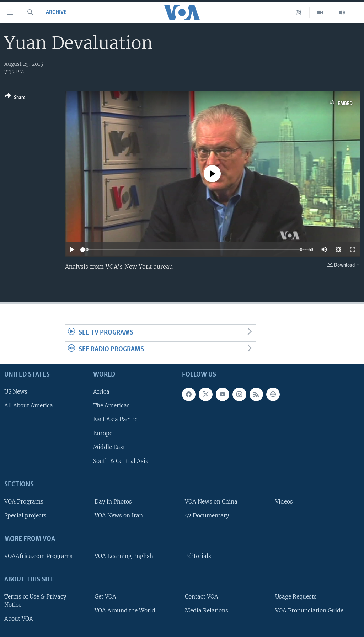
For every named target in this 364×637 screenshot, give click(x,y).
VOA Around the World (125, 610)
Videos (284, 502)
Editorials (198, 556)
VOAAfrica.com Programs (38, 556)
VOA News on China (211, 502)
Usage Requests (296, 597)
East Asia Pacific (115, 419)
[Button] (15, 98)
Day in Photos (113, 502)
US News (16, 392)
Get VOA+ (107, 597)
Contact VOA (202, 597)
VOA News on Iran (119, 515)
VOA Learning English (124, 556)
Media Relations (207, 610)
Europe (103, 433)
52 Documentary (207, 515)
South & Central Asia (121, 461)
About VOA (19, 619)
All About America (29, 406)
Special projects (25, 515)
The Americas (111, 406)
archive (56, 12)
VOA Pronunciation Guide (309, 610)
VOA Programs (24, 502)
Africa (101, 392)
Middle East (109, 447)
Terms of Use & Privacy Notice (35, 601)
